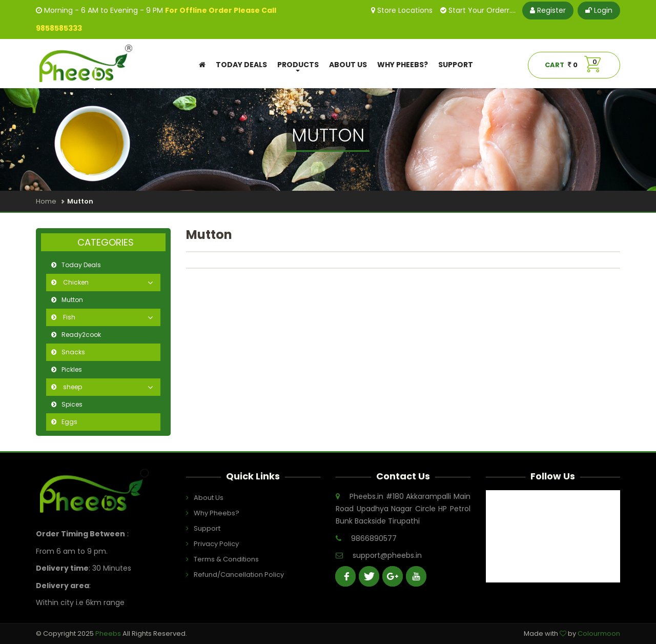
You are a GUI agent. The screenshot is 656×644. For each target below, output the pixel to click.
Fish (68, 317)
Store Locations (402, 10)
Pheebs (109, 633)
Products (298, 66)
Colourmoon (599, 633)
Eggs (69, 422)
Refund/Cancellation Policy (220, 575)
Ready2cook (81, 335)
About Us (348, 65)
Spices (72, 404)
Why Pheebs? (403, 65)
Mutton (72, 300)
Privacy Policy (216, 544)
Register (548, 10)
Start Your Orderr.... (478, 10)
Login (599, 10)
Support (456, 65)
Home (46, 201)
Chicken (75, 282)
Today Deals (241, 65)
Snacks (73, 352)
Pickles (72, 369)
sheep (72, 387)
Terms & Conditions (220, 559)
